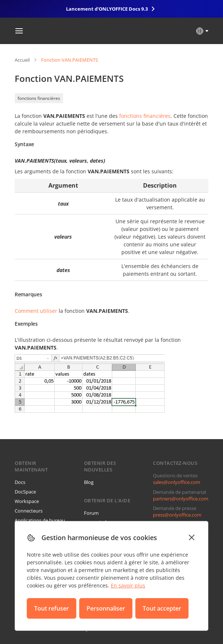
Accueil (22, 60)
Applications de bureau (40, 520)
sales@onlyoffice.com (177, 482)
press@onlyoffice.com (177, 515)
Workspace (27, 501)
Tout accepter (162, 608)
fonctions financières (39, 98)
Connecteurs (29, 511)
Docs (20, 482)
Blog (89, 482)
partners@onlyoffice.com (181, 499)
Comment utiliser (36, 311)
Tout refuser (52, 608)
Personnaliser (106, 608)
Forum (91, 513)
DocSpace (25, 492)
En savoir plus (128, 585)
